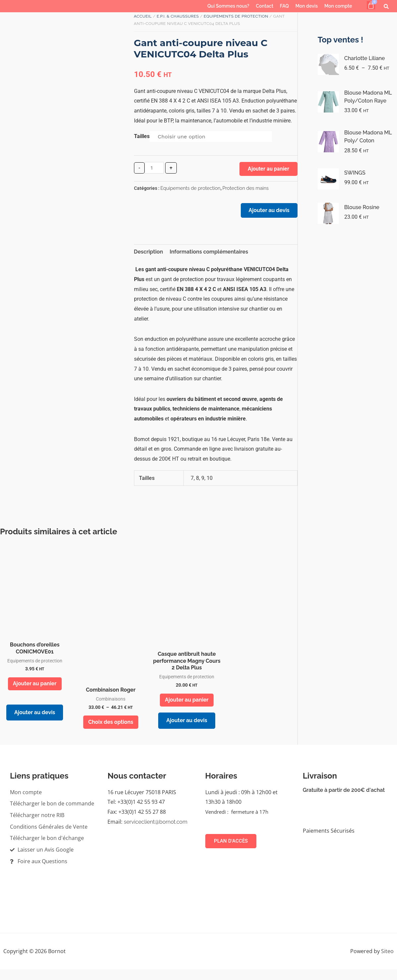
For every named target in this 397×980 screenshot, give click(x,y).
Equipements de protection (236, 16)
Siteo (387, 961)
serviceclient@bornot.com (156, 832)
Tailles (142, 136)
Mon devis (307, 6)
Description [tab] (149, 256)
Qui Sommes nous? (228, 6)
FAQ (284, 6)
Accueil (143, 16)
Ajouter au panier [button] (35, 689)
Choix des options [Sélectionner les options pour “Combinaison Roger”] (111, 731)
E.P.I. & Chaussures (178, 16)
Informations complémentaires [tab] (209, 256)
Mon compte (338, 6)
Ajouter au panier (268, 169)
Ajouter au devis (266, 213)
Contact (265, 6)
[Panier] (371, 5)
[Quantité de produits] (154, 168)
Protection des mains (246, 188)
